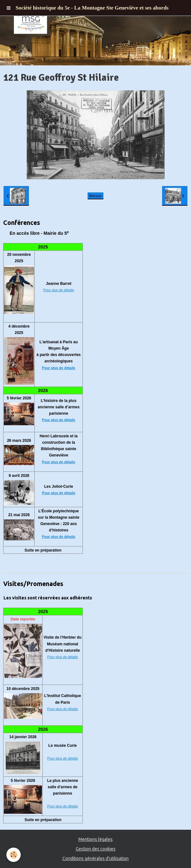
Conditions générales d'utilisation (95, 858)
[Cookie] (14, 855)
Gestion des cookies (96, 849)
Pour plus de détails (59, 290)
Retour (95, 196)
